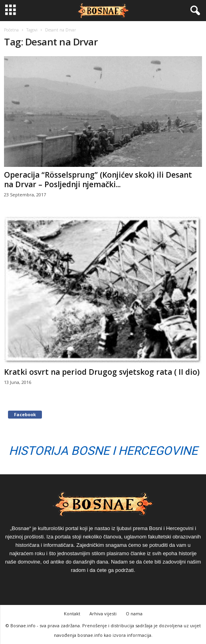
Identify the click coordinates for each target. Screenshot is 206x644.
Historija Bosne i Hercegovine (103, 451)
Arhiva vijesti (103, 614)
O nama (134, 614)
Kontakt (72, 614)
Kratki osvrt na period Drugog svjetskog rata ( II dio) (102, 372)
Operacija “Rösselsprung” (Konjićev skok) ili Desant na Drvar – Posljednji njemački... (98, 180)
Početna (11, 30)
